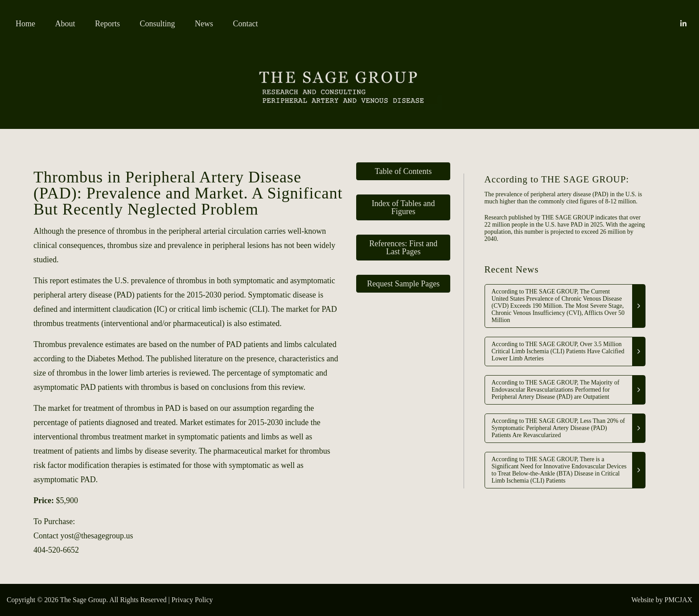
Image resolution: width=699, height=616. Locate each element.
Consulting (158, 24)
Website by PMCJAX (662, 600)
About (65, 24)
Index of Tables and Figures (403, 207)
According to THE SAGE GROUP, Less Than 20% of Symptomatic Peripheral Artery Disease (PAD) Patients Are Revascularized (558, 428)
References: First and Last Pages (403, 248)
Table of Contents (403, 171)
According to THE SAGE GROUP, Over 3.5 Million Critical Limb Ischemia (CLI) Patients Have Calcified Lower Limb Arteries (558, 351)
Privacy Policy (192, 600)
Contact (246, 24)
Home (25, 24)
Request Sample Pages (403, 284)
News (204, 24)
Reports (107, 24)
